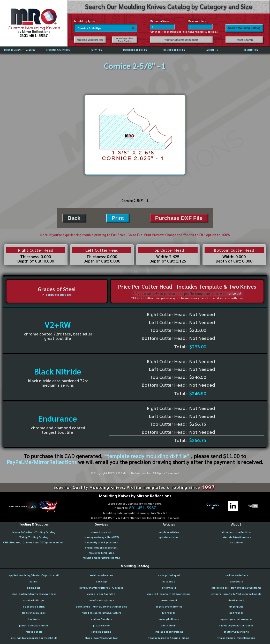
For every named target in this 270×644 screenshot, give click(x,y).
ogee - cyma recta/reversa (236, 619)
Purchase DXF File (179, 218)
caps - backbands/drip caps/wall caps (34, 594)
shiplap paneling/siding (169, 632)
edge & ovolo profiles (169, 606)
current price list (101, 532)
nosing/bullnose (169, 619)
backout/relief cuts (236, 575)
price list (235, 293)
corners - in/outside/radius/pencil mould (236, 594)
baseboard (236, 581)
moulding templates (101, 553)
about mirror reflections (236, 532)
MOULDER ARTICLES (135, 50)
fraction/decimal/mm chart (181, 40)
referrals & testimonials (236, 537)
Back (74, 218)
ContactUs (213, 506)
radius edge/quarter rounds (236, 625)
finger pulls (236, 606)
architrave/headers (101, 575)
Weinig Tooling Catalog (34, 537)
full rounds (169, 613)
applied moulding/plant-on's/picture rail (34, 575)
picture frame (101, 625)
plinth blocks (169, 625)
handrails (34, 619)
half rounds (236, 613)
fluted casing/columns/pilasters (101, 613)
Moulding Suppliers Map (90, 40)
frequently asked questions (101, 542)
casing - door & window (101, 594)
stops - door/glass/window (101, 638)
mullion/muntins (101, 619)
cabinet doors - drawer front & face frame (236, 588)
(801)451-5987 (34, 35)
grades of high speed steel (101, 548)
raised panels (34, 632)
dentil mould (236, 600)
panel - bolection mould (34, 625)
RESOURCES (251, 50)
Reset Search (244, 40)
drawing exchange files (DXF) (101, 537)
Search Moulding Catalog (244, 28)
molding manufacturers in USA (101, 558)
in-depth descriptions (57, 294)
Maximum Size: (197, 21)
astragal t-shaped (169, 575)
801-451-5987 (142, 508)
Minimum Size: (159, 21)
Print (118, 218)
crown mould (169, 600)
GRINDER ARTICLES (174, 50)
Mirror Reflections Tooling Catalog (34, 532)
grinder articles (169, 537)
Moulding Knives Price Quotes (125, 40)
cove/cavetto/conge (101, 600)
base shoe (169, 581)
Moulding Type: (85, 21)
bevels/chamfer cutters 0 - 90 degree (101, 588)
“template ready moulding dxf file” (147, 456)
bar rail (34, 581)
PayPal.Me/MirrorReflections (42, 462)
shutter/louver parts (236, 632)
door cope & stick (34, 606)
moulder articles (169, 532)
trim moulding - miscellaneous (236, 638)
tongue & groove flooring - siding (169, 638)
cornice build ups (34, 600)
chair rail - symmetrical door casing (169, 594)
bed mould (34, 588)
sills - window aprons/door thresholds (34, 638)
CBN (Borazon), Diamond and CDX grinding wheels (34, 542)
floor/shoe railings (34, 613)
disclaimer (236, 542)
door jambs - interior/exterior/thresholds (101, 606)
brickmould (169, 588)
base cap (101, 581)
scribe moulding (101, 632)
